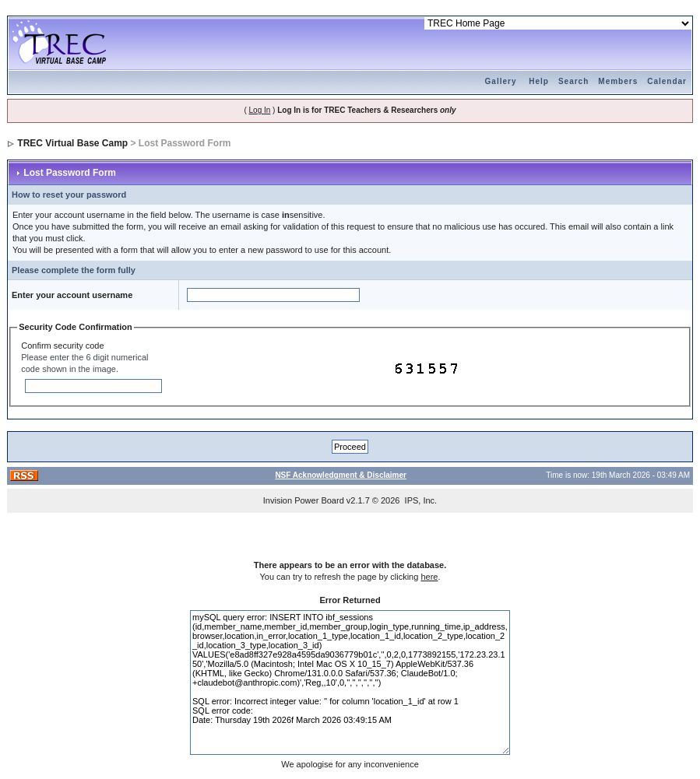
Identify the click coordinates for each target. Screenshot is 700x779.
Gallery (501, 81)
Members (618, 81)
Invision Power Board (304, 500)
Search (573, 81)
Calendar (667, 81)
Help (539, 81)
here (429, 577)
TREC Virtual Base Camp (72, 143)
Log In (260, 110)
